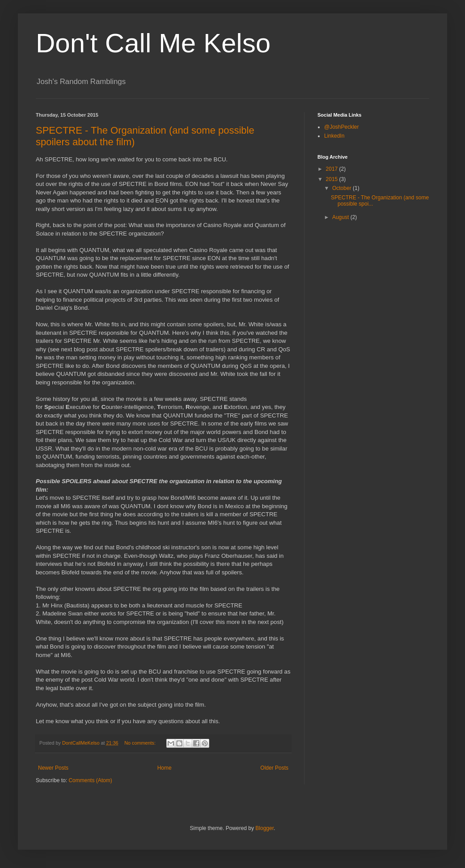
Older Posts (274, 768)
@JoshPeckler (342, 127)
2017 (333, 169)
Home (165, 768)
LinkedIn (334, 136)
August (341, 217)
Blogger (264, 828)
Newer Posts (53, 768)
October (342, 188)
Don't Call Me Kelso (153, 43)
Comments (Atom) (90, 780)
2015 (333, 179)
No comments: (141, 743)
